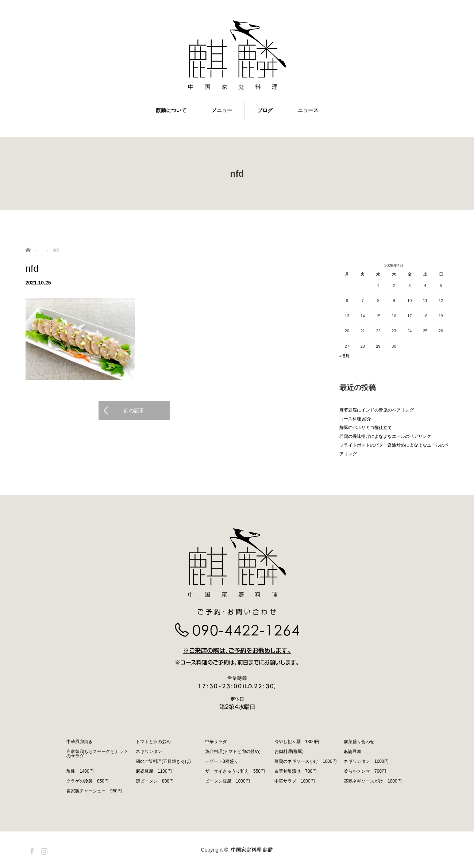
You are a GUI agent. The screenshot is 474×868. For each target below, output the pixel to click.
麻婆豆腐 (352, 752)
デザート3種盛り (222, 761)
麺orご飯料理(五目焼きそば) (163, 761)
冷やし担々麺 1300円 (297, 742)
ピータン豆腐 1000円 (228, 781)
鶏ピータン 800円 (155, 781)
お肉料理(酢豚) (289, 752)
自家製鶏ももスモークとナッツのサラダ (97, 754)
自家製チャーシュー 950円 (94, 791)
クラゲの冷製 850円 (88, 781)
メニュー (222, 110)
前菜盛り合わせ (359, 742)
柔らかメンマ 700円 (365, 771)
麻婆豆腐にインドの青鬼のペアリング (377, 410)
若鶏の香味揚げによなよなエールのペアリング (385, 436)
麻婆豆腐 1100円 (154, 771)
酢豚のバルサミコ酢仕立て (366, 428)
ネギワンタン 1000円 (366, 761)
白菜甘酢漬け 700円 (296, 771)
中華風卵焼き (80, 742)
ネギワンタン (149, 752)
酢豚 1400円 (80, 771)
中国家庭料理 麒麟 (252, 850)
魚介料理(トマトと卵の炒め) (233, 752)
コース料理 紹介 (355, 419)
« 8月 (345, 356)
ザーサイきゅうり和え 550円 (235, 771)
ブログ (265, 110)
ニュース (308, 110)
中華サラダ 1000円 (295, 781)
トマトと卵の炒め (153, 742)
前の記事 (134, 410)
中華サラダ (216, 742)
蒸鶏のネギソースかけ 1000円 (306, 761)
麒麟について (171, 110)
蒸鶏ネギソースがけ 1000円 (373, 781)
